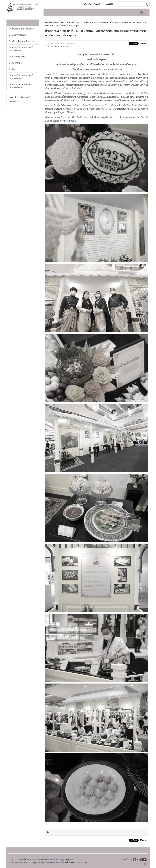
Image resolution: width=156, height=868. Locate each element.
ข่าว (10, 23)
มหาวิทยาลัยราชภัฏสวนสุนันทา (21, 99)
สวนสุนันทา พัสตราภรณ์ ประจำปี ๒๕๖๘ (21, 49)
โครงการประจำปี (18, 35)
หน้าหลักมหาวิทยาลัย (92, 4)
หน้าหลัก (49, 23)
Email (144, 44)
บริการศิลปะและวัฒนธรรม (22, 41)
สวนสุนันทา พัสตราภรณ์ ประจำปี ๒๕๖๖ (21, 86)
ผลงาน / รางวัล (17, 57)
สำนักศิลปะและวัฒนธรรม (21, 29)
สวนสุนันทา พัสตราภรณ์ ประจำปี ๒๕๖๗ (21, 77)
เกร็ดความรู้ (15, 63)
